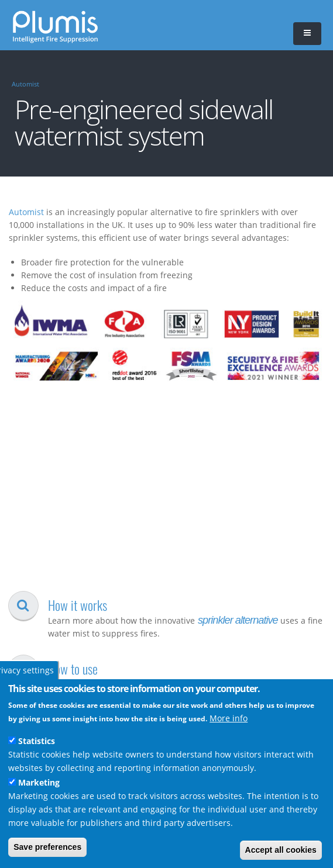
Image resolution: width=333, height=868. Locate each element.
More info (229, 718)
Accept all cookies (281, 850)
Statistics (37, 741)
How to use (73, 668)
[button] (307, 34)
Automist (25, 84)
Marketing (39, 782)
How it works (78, 605)
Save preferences (47, 847)
